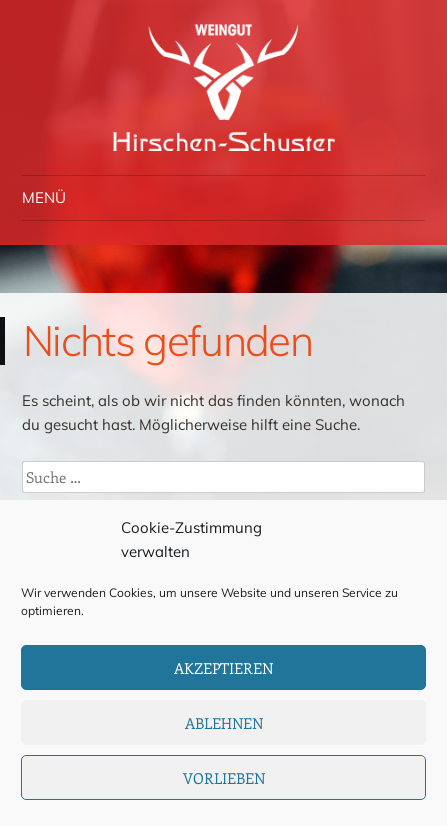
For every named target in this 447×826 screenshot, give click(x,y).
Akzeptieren (223, 668)
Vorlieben (224, 778)
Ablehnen (224, 723)
